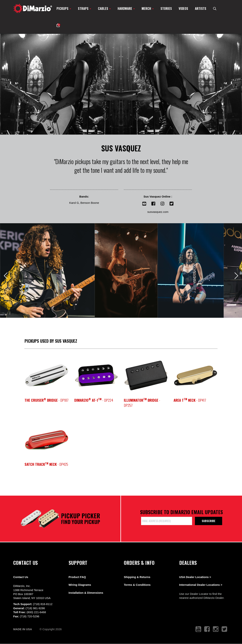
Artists (201, 8)
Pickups (64, 8)
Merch (148, 8)
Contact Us (21, 577)
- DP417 (190, 400)
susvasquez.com (158, 212)
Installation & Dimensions (86, 593)
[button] (58, 25)
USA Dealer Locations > (195, 577)
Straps (85, 8)
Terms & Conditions (137, 585)
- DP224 (94, 400)
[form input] (167, 521)
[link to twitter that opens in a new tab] (224, 629)
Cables (104, 8)
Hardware (126, 8)
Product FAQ (77, 577)
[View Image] (47, 270)
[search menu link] (215, 8)
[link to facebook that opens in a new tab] (207, 629)
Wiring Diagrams (80, 585)
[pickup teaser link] (47, 375)
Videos (183, 8)
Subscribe (209, 521)
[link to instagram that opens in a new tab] (216, 629)
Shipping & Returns (137, 577)
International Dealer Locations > (201, 585)
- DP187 (47, 400)
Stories (166, 8)
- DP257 (142, 403)
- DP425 (46, 464)
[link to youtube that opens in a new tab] (198, 629)
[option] (121, 84)
